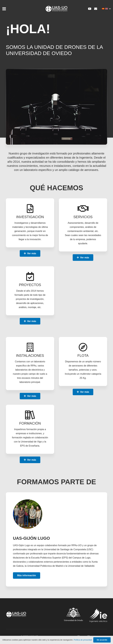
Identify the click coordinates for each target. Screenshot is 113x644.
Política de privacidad (83, 640)
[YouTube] (90, 9)
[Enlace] (56, 9)
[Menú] (4, 9)
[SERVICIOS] (83, 209)
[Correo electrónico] (96, 9)
